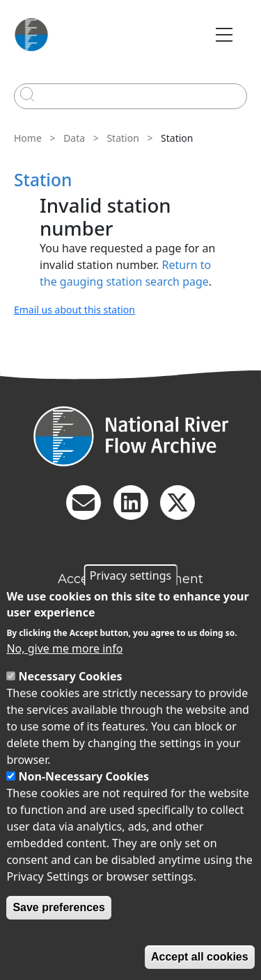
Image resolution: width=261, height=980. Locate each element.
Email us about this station (74, 310)
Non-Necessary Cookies (84, 776)
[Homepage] (130, 436)
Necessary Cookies (71, 676)
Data (74, 138)
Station (122, 138)
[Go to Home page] (31, 35)
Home (28, 138)
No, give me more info (64, 648)
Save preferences (59, 907)
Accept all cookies (200, 957)
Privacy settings (130, 575)
